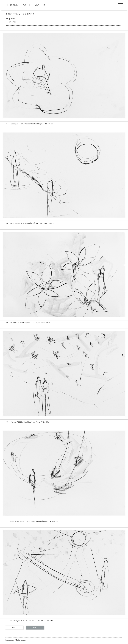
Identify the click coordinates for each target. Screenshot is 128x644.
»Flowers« (11, 22)
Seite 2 (35, 627)
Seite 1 (14, 627)
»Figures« (11, 18)
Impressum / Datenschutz (16, 640)
